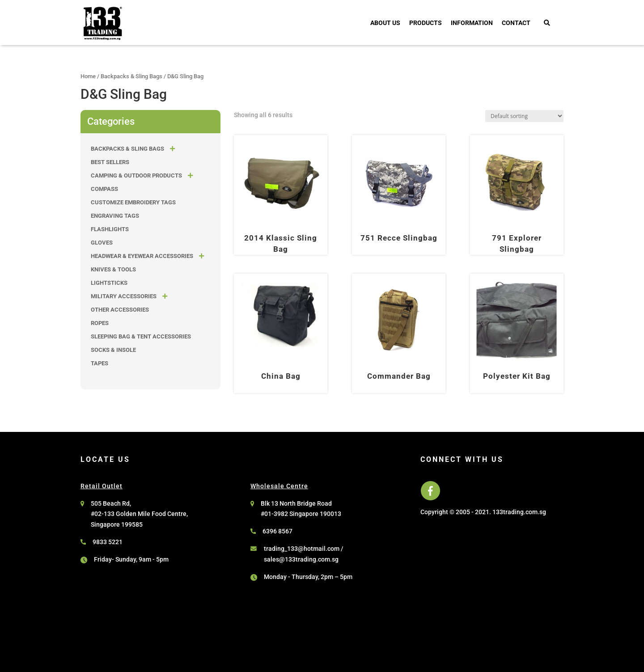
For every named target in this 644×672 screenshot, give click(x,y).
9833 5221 (108, 542)
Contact (516, 23)
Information (472, 23)
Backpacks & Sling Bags (131, 76)
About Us (385, 23)
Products (426, 23)
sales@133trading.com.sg (301, 559)
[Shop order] (524, 116)
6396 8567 (278, 531)
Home (88, 76)
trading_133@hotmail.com (302, 549)
